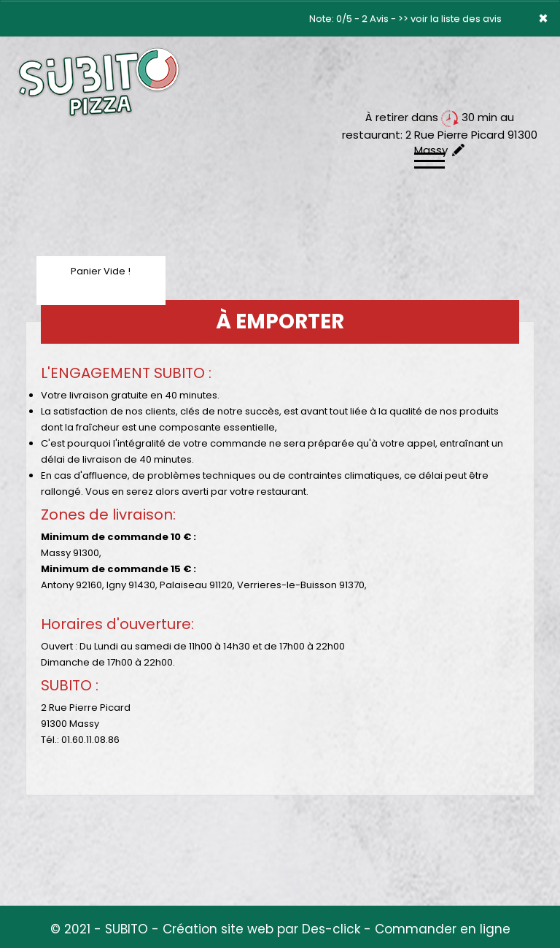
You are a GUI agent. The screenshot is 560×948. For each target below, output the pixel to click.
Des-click (331, 929)
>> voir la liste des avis (450, 19)
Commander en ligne (443, 929)
